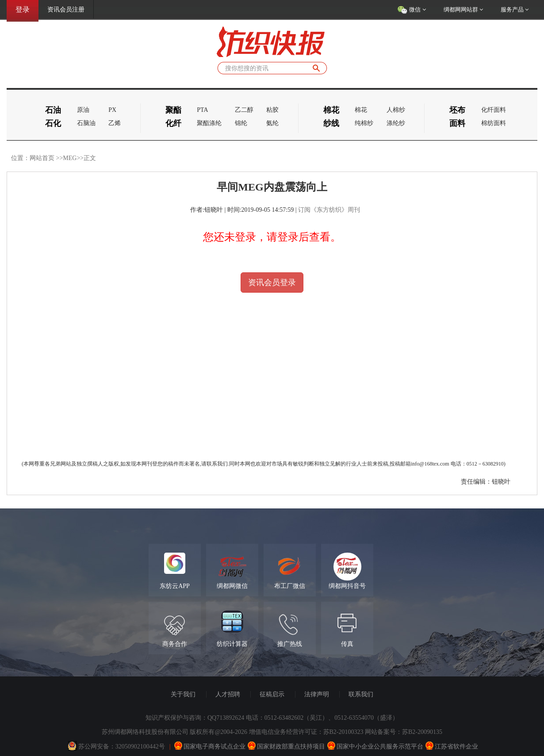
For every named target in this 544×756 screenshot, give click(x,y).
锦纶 (241, 123)
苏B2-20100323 (343, 732)
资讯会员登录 (272, 283)
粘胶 (272, 110)
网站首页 (42, 158)
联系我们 (361, 694)
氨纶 (272, 123)
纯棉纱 (364, 123)
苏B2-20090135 (422, 732)
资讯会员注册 (66, 10)
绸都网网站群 (463, 10)
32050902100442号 (140, 746)
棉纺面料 (494, 123)
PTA (202, 110)
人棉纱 (396, 110)
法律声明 (317, 694)
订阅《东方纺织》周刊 (329, 210)
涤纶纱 (396, 123)
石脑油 (86, 123)
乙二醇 (244, 110)
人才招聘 (228, 694)
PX (112, 110)
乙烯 (115, 123)
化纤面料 (494, 110)
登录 (23, 10)
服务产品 (515, 10)
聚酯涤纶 (209, 123)
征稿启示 (272, 694)
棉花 (361, 110)
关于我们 (183, 694)
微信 (412, 10)
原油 (83, 110)
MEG (70, 158)
